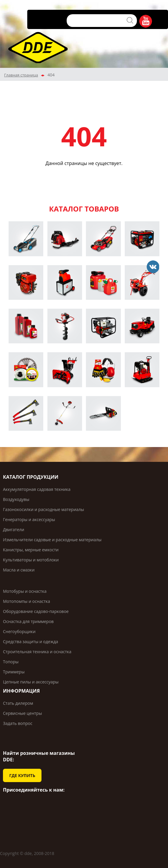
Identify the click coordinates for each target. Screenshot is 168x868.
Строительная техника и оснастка (37, 652)
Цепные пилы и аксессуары (31, 682)
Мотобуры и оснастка (25, 591)
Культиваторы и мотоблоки (31, 560)
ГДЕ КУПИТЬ (22, 775)
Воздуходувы (16, 499)
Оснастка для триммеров (28, 621)
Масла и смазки (19, 570)
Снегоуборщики (19, 631)
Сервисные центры (22, 713)
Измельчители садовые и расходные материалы (52, 540)
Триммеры (14, 672)
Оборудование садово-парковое (36, 611)
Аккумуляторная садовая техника (37, 489)
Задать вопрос (18, 723)
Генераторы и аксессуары (29, 519)
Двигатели (14, 530)
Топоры (11, 662)
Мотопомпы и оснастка (27, 601)
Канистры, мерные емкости (31, 550)
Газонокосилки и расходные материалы (44, 509)
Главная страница (21, 75)
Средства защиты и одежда (31, 642)
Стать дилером (18, 703)
